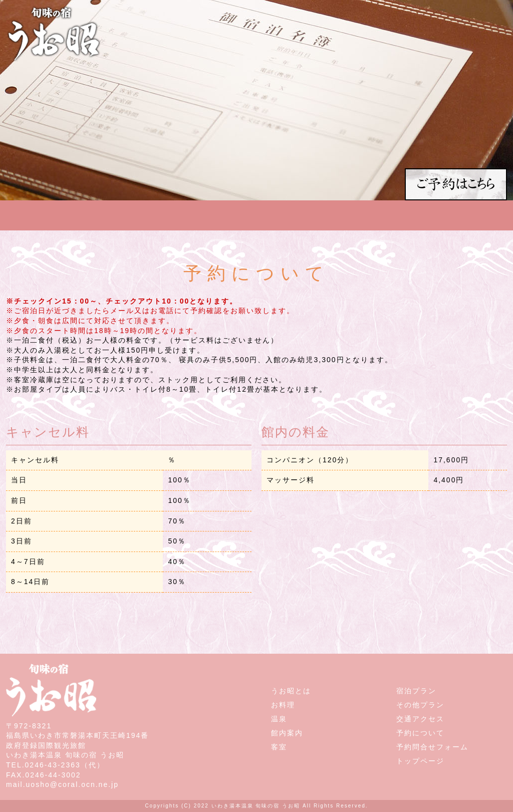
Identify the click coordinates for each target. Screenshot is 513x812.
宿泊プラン (416, 691)
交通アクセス (420, 719)
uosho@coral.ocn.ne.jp (72, 784)
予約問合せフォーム (432, 747)
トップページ (420, 761)
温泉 (279, 719)
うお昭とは (291, 691)
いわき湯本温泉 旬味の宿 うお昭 (256, 806)
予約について (420, 733)
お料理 (283, 705)
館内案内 (287, 733)
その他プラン (420, 705)
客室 (279, 747)
